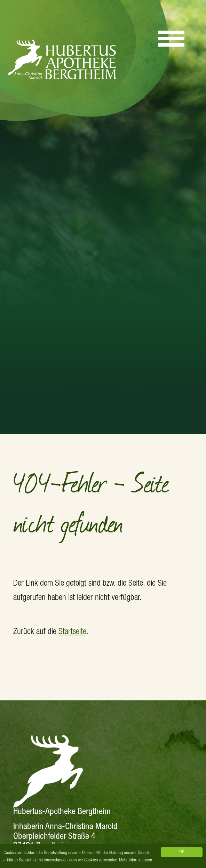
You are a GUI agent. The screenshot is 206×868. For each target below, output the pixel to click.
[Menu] (171, 35)
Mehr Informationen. (136, 860)
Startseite (72, 632)
